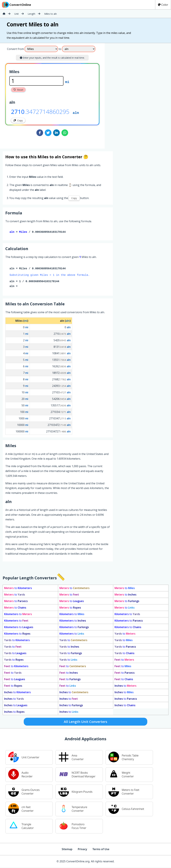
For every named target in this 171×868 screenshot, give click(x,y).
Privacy (82, 850)
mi (67, 82)
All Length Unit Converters (85, 722)
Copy (18, 120)
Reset (18, 90)
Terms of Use (101, 850)
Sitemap (67, 850)
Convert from (15, 49)
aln (76, 113)
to (18, 589)
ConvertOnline (16, 5)
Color (163, 5)
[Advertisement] (132, 94)
